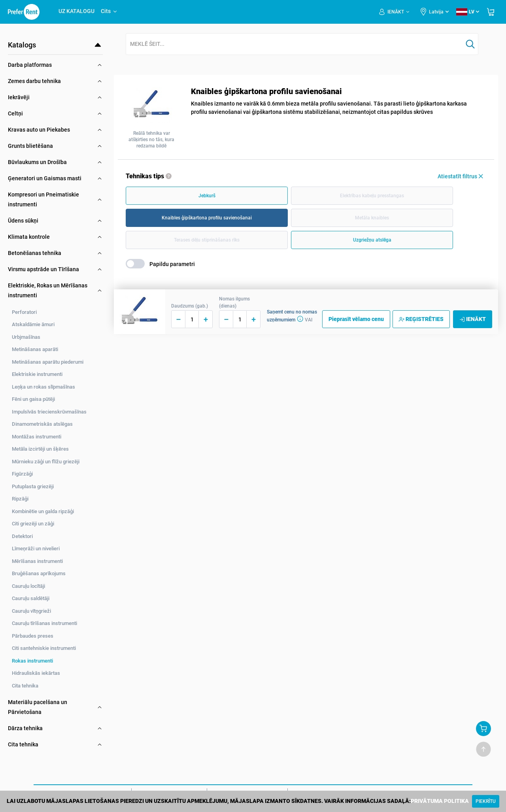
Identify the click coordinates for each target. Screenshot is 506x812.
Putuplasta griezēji (33, 486)
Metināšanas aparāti (35, 349)
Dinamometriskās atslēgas (42, 424)
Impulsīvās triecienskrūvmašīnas (49, 412)
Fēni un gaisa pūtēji (33, 399)
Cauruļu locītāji (28, 586)
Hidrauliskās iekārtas (36, 673)
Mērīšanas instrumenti (37, 561)
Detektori (22, 536)
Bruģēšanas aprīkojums (39, 573)
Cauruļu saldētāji (31, 598)
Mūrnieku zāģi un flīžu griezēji (46, 462)
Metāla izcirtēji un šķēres (40, 449)
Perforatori (24, 312)
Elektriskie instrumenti (37, 374)
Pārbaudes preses (33, 636)
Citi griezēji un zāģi (33, 524)
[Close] (486, 801)
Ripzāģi (20, 499)
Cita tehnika (25, 686)
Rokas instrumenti (32, 661)
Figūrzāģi (22, 474)
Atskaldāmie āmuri (33, 324)
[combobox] (295, 44)
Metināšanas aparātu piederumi (48, 362)
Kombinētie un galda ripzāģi (43, 511)
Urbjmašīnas (26, 337)
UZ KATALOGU (76, 11)
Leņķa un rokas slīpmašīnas (43, 387)
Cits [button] (109, 11)
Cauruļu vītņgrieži (31, 611)
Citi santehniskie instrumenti (44, 648)
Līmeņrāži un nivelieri (36, 549)
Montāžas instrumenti (37, 437)
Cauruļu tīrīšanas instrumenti (44, 623)
